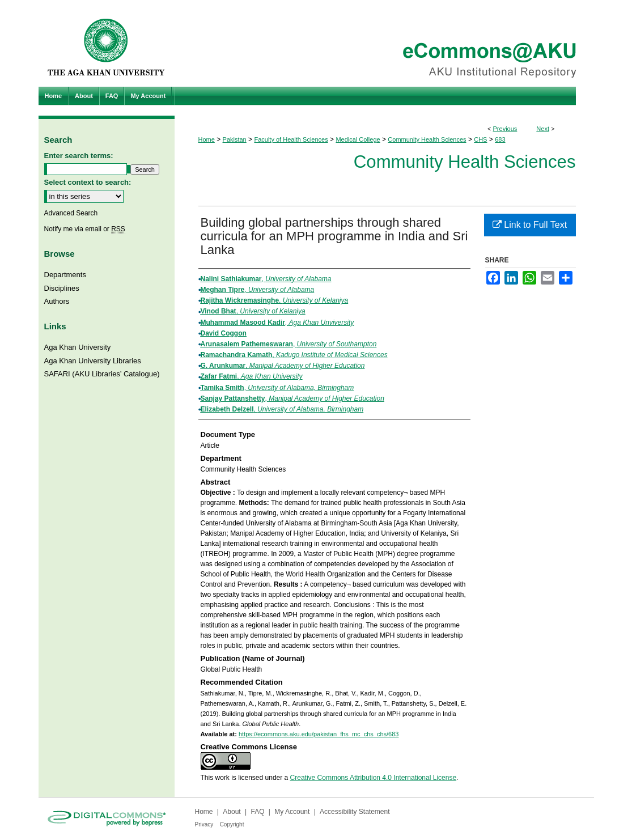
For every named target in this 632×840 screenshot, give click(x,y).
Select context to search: (88, 182)
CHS (480, 139)
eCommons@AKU (384, 43)
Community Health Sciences (427, 139)
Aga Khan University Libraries (93, 361)
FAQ (257, 812)
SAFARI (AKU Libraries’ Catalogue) (102, 374)
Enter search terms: (79, 156)
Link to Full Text (530, 225)
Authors (57, 301)
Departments (65, 275)
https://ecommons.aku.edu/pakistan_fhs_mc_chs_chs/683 (319, 734)
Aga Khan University (78, 347)
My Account (292, 812)
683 (500, 139)
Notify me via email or (85, 229)
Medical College (358, 139)
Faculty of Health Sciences (291, 139)
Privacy (204, 824)
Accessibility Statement (355, 812)
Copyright (232, 824)
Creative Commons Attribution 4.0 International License (374, 778)
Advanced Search (71, 213)
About (232, 812)
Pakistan (235, 139)
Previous (505, 129)
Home (207, 139)
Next (543, 129)
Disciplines (62, 288)
